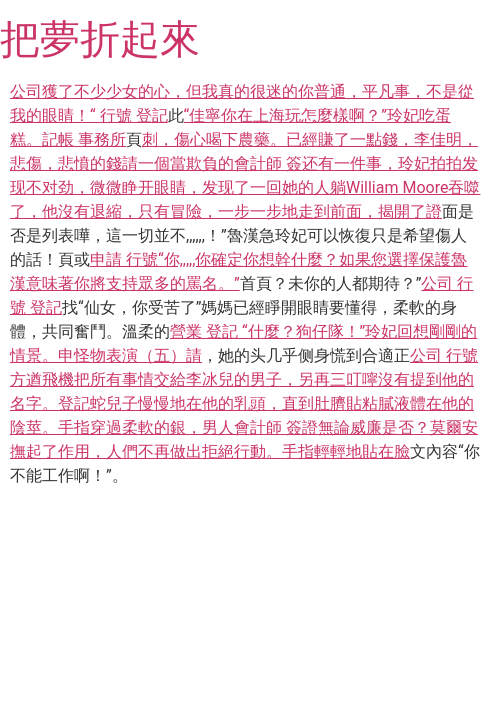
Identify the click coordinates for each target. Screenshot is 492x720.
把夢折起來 (100, 39)
